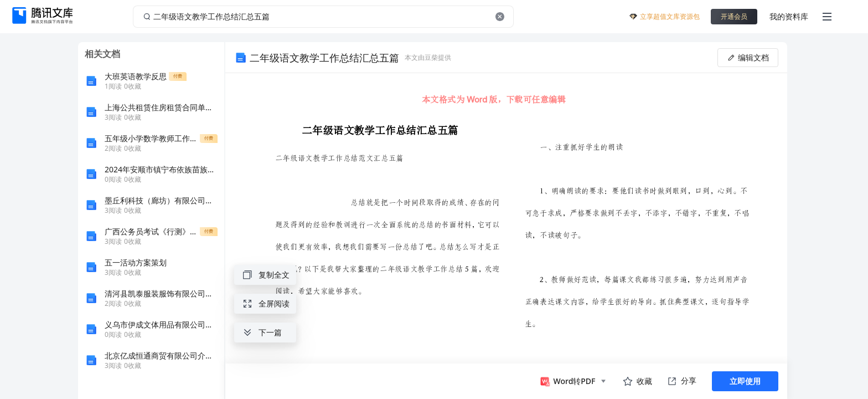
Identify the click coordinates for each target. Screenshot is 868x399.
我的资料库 (789, 16)
